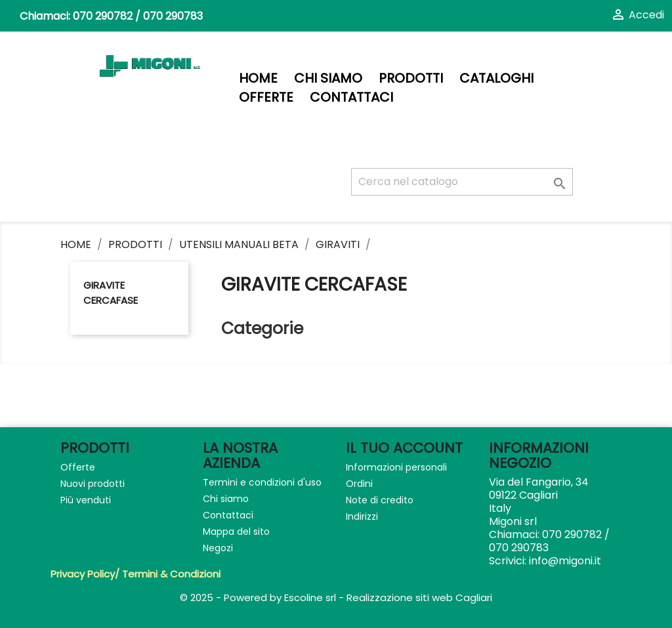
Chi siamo (328, 78)
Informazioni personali (396, 467)
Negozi (218, 548)
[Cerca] (462, 182)
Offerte (266, 97)
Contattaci (351, 97)
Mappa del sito (236, 532)
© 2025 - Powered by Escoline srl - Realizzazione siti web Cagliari (336, 597)
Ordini (359, 484)
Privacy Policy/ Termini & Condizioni (136, 574)
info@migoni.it (565, 561)
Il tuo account (404, 448)
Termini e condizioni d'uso (262, 482)
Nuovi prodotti (93, 484)
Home (258, 78)
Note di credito (380, 500)
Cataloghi (496, 78)
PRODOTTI (411, 78)
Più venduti (86, 500)
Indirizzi (362, 516)
